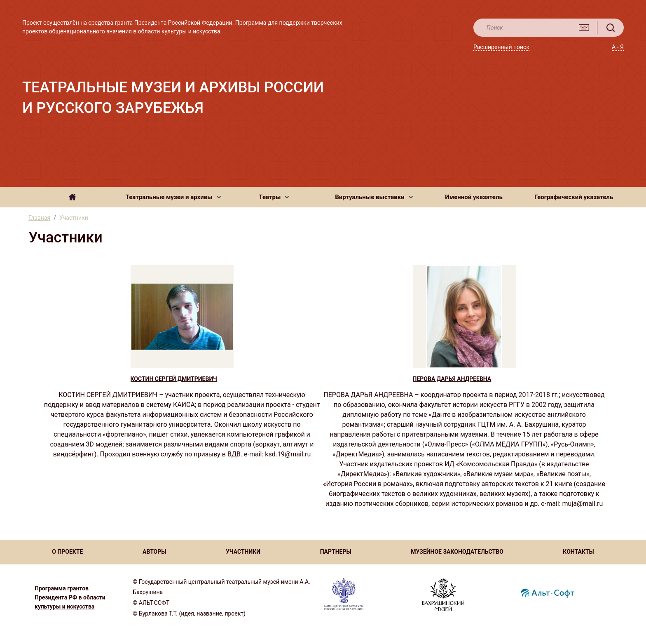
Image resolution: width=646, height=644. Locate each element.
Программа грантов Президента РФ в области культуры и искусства (70, 597)
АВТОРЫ (154, 552)
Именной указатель (474, 197)
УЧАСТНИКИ (243, 552)
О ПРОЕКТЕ (67, 552)
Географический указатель (574, 197)
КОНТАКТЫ (578, 552)
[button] (173, 197)
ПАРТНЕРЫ (336, 552)
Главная (39, 218)
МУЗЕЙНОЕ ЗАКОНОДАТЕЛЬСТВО (457, 552)
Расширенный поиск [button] (501, 47)
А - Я (618, 47)
